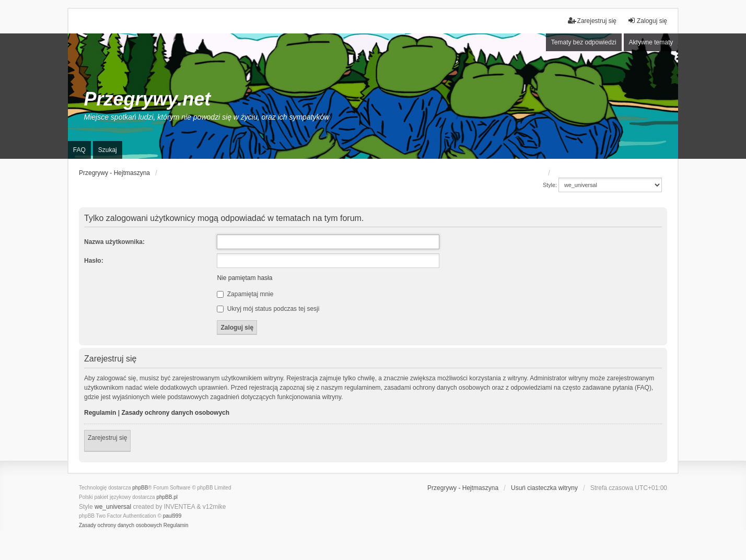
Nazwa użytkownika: (114, 242)
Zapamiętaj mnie (245, 294)
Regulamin (100, 413)
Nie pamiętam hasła (244, 278)
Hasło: (94, 261)
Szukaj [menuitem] (108, 150)
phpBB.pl (167, 497)
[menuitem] (120, 526)
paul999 (172, 516)
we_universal (113, 507)
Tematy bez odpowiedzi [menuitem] (584, 42)
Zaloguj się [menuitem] (647, 21)
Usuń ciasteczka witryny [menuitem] (544, 488)
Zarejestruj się (107, 438)
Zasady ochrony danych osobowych (175, 413)
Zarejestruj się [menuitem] (592, 21)
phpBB (140, 488)
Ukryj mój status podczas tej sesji (268, 309)
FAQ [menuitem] (79, 150)
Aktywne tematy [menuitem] (651, 42)
